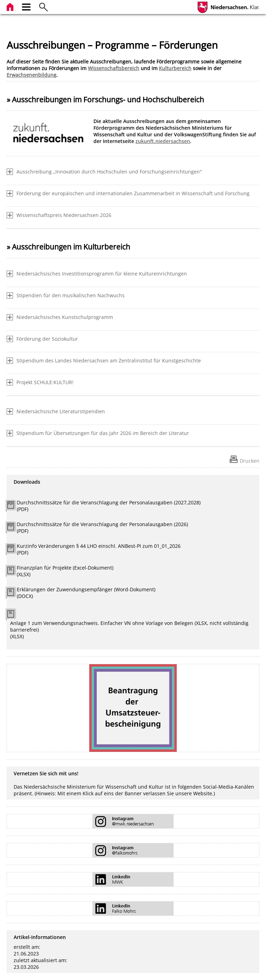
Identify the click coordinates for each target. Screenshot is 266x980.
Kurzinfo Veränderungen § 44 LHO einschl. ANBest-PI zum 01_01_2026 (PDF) (99, 549)
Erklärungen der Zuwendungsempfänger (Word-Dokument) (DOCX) (86, 593)
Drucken (250, 461)
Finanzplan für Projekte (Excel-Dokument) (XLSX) (65, 571)
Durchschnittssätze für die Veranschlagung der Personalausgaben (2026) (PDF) (102, 528)
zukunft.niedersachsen (163, 141)
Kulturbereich (175, 68)
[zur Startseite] (11, 6)
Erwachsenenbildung (31, 75)
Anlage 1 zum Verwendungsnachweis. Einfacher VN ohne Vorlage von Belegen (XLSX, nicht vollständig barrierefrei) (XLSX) (129, 630)
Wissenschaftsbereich (114, 68)
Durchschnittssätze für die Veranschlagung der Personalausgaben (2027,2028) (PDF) (109, 506)
